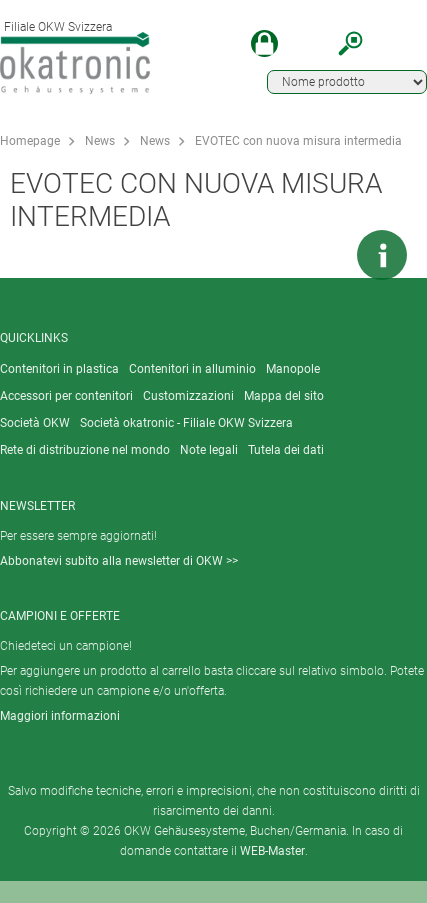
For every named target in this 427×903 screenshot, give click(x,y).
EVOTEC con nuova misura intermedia (298, 141)
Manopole (293, 369)
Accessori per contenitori (66, 396)
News (100, 141)
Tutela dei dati (286, 450)
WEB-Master (272, 851)
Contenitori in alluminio (192, 369)
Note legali (209, 450)
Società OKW (35, 423)
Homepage (30, 141)
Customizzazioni (188, 396)
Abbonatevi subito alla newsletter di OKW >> (119, 561)
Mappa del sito (284, 396)
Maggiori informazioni (60, 716)
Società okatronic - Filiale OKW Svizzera (186, 423)
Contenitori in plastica (59, 369)
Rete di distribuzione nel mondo (85, 450)
